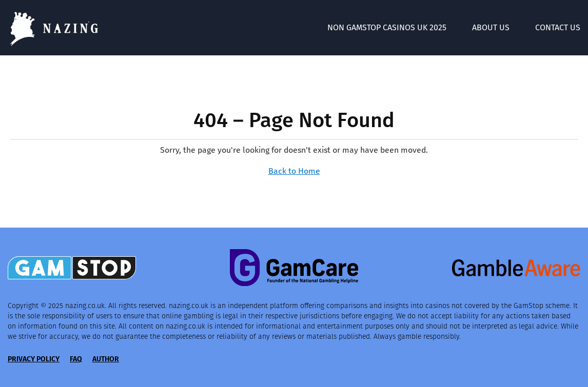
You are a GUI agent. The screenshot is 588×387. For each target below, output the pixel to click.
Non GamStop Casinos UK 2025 (387, 27)
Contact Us (558, 27)
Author (106, 359)
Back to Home (294, 171)
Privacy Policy (34, 359)
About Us (491, 27)
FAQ (76, 359)
